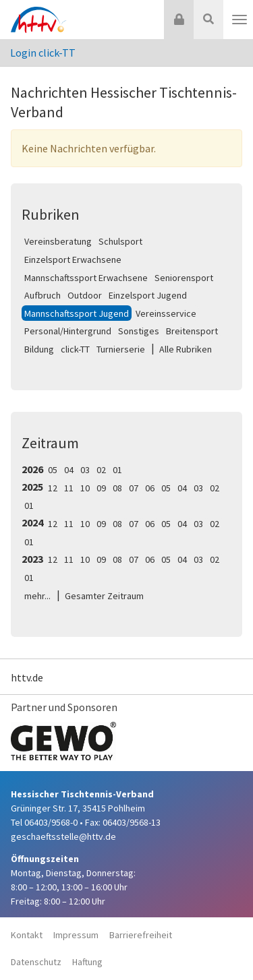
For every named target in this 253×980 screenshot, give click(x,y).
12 (53, 488)
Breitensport (192, 331)
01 (117, 470)
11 (69, 488)
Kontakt (27, 935)
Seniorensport (184, 278)
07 (134, 488)
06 (150, 488)
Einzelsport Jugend (148, 295)
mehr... (37, 596)
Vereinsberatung (58, 241)
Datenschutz (36, 962)
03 (85, 470)
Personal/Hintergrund (68, 331)
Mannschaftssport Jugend (77, 313)
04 (69, 470)
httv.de (27, 677)
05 (53, 470)
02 (101, 470)
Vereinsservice (166, 313)
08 (117, 488)
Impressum (76, 935)
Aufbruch (43, 295)
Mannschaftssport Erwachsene (86, 278)
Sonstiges (139, 331)
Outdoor (85, 295)
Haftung (87, 962)
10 (85, 488)
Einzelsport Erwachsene (73, 259)
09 (101, 488)
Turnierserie (121, 349)
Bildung (39, 349)
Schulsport (120, 241)
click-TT (75, 349)
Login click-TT (43, 53)
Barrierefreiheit (141, 935)
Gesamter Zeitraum (104, 596)
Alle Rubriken (186, 349)
